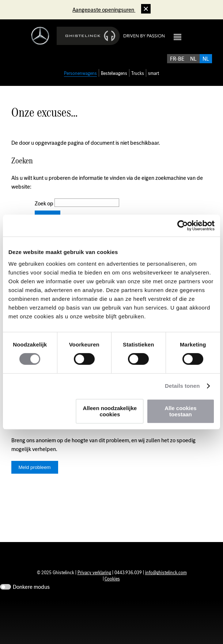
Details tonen (182, 386)
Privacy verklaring (94, 592)
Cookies (112, 598)
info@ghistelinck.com (166, 592)
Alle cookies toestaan (181, 411)
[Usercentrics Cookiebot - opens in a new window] (183, 226)
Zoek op (45, 211)
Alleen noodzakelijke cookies (110, 411)
